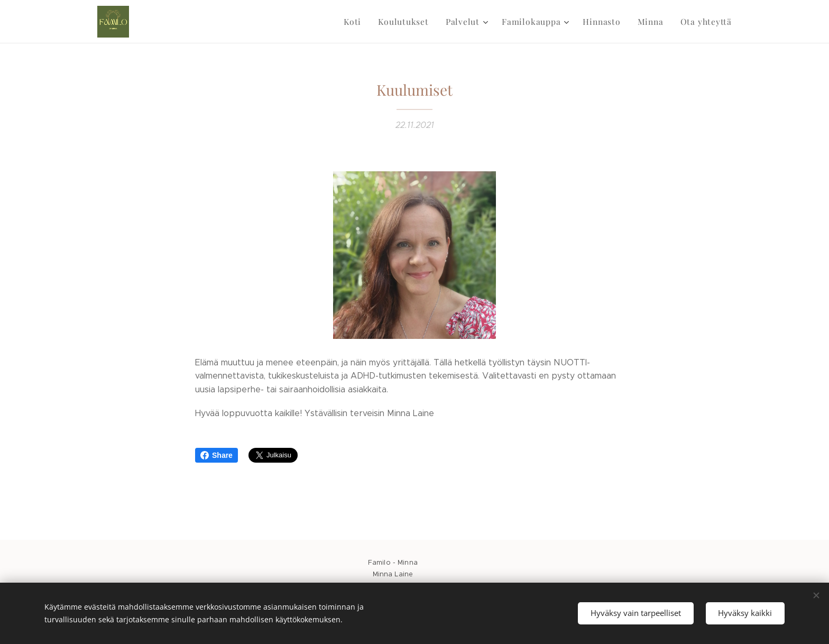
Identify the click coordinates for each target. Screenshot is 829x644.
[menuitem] (367, 22)
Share (217, 455)
